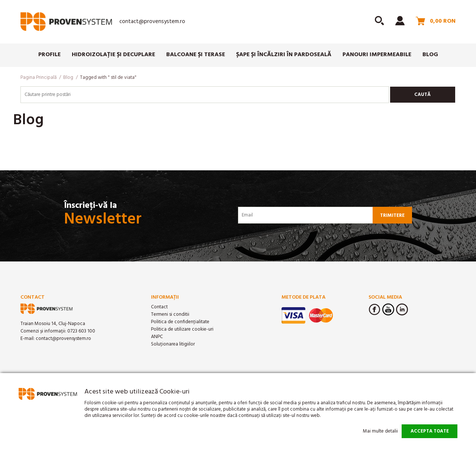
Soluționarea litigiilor (173, 344)
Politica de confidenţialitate (180, 322)
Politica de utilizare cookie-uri (182, 329)
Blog (430, 55)
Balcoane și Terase (196, 55)
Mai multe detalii (380, 431)
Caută (422, 95)
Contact (159, 307)
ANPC (157, 337)
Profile (49, 55)
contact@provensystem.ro (152, 22)
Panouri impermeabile (377, 55)
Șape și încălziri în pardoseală (284, 55)
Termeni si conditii (170, 314)
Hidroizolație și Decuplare (113, 55)
